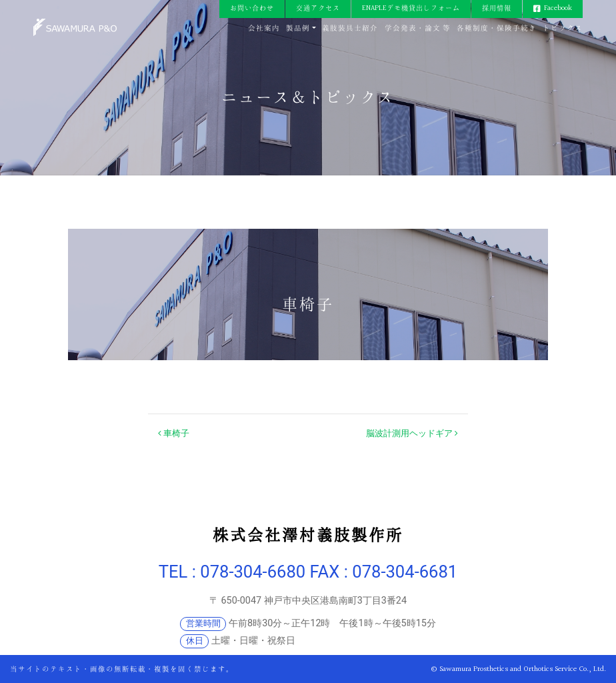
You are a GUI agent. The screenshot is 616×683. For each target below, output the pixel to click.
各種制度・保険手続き (497, 28)
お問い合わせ (252, 8)
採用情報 (497, 8)
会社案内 (264, 28)
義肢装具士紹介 (350, 28)
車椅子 (174, 433)
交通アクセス (318, 8)
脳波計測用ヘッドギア (412, 433)
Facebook (558, 8)
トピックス (563, 28)
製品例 (298, 28)
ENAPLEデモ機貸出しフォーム (411, 8)
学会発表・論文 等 (418, 28)
